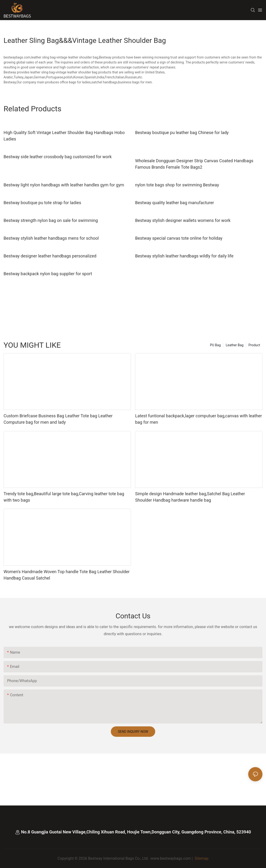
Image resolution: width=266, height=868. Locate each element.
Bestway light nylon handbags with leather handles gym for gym (64, 185)
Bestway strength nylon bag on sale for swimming (51, 220)
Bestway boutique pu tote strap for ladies (42, 203)
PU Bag (215, 345)
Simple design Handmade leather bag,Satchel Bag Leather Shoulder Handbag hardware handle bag (190, 497)
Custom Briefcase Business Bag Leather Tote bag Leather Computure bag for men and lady (58, 419)
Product (254, 345)
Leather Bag (235, 345)
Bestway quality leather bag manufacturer (174, 203)
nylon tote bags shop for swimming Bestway (177, 185)
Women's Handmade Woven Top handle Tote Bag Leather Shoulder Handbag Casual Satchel (67, 575)
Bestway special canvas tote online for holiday (179, 238)
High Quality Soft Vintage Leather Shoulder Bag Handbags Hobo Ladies (64, 136)
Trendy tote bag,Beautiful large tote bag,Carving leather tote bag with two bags (64, 497)
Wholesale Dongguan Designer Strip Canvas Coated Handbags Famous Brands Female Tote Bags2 (194, 164)
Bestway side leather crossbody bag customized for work (58, 157)
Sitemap (201, 858)
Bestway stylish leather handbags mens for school (51, 238)
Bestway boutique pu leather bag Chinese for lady (182, 133)
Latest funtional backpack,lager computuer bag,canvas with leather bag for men (198, 419)
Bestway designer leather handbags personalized (50, 256)
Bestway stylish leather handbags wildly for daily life (184, 256)
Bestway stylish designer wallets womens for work (183, 220)
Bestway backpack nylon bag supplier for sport (48, 274)
